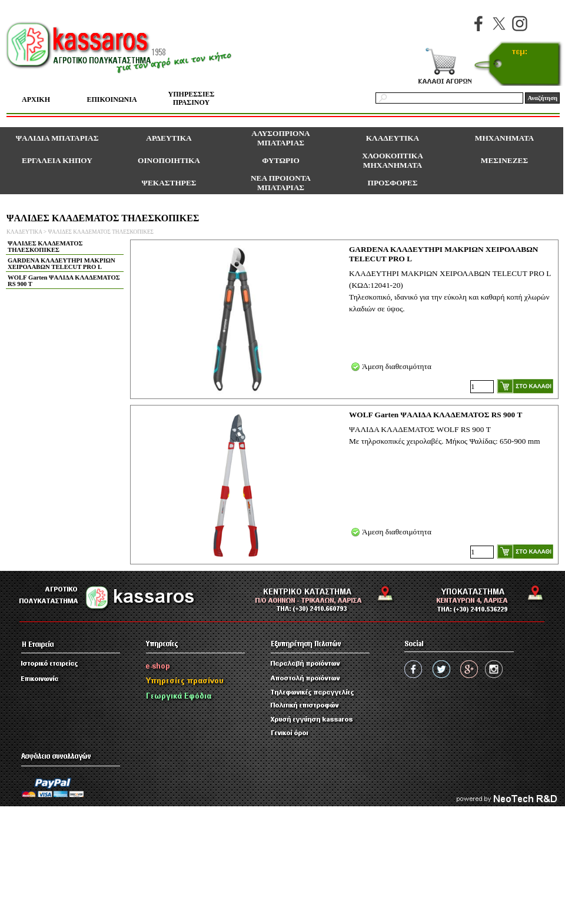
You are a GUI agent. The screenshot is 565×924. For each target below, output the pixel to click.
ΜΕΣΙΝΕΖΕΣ (504, 160)
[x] (499, 24)
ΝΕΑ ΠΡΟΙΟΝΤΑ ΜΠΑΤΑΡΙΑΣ (281, 183)
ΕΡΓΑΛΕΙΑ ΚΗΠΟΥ (57, 160)
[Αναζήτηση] (449, 98)
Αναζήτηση (542, 98)
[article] (344, 319)
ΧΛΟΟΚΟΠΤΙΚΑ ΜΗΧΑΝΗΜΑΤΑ (393, 160)
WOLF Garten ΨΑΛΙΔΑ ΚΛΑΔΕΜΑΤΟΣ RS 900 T (64, 281)
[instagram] (520, 24)
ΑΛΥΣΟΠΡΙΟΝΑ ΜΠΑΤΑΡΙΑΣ (281, 138)
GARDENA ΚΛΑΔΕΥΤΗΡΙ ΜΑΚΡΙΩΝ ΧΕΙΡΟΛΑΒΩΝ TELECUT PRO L (62, 264)
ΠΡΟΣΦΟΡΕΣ (393, 183)
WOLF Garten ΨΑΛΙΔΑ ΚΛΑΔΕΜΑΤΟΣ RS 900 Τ (436, 415)
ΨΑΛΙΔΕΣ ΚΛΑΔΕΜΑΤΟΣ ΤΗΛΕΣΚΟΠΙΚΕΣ (101, 232)
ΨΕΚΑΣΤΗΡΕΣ (169, 183)
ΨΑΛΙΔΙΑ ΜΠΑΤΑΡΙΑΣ (57, 138)
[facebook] (478, 24)
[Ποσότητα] (482, 387)
